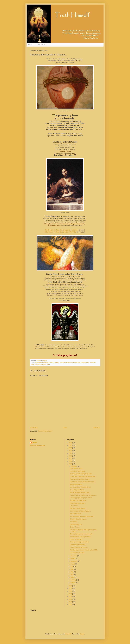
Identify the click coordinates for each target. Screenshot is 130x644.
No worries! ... (74, 522)
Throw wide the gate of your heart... (81, 537)
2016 (71, 589)
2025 (71, 445)
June (72, 569)
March (73, 577)
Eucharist (56, 363)
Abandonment (39, 363)
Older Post (96, 428)
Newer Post (34, 428)
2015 (71, 591)
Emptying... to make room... (78, 500)
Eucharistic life (85, 363)
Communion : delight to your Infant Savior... (83, 477)
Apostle (51, 363)
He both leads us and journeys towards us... (83, 495)
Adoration (46, 363)
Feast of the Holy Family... (78, 471)
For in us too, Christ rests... (78, 508)
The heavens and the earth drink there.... (82, 516)
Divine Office (40, 45)
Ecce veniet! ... (75, 506)
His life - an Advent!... (77, 539)
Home (30, 45)
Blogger (82, 634)
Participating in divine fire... (78, 545)
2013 (71, 596)
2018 (71, 464)
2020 (71, 459)
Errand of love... (75, 527)
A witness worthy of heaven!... (79, 547)
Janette (35, 442)
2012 (71, 599)
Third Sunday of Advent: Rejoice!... (81, 511)
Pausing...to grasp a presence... (80, 542)
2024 (71, 448)
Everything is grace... (76, 524)
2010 (71, 604)
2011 (71, 602)
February (73, 580)
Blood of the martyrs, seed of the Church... (83, 482)
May (72, 572)
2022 (71, 453)
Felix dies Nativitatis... (77, 485)
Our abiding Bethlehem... (78, 490)
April (72, 575)
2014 (71, 594)
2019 (71, 461)
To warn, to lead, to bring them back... (81, 474)
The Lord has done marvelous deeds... (82, 534)
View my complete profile (38, 445)
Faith (48, 365)
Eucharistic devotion (65, 363)
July (72, 567)
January (73, 583)
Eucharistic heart (76, 363)
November (74, 556)
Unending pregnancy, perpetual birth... (82, 498)
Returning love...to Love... (78, 503)
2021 (71, 456)
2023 (71, 451)
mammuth (68, 634)
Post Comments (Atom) (45, 431)
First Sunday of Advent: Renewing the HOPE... (84, 550)
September (74, 561)
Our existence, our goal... (78, 553)
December (74, 466)
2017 (71, 586)
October (73, 559)
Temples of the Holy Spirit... (78, 519)
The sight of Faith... (76, 514)
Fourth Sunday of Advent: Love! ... (80, 492)
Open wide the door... (77, 469)
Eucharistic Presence (40, 365)
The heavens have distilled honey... (81, 487)
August (73, 564)
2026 (71, 443)
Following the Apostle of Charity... (80, 479)
